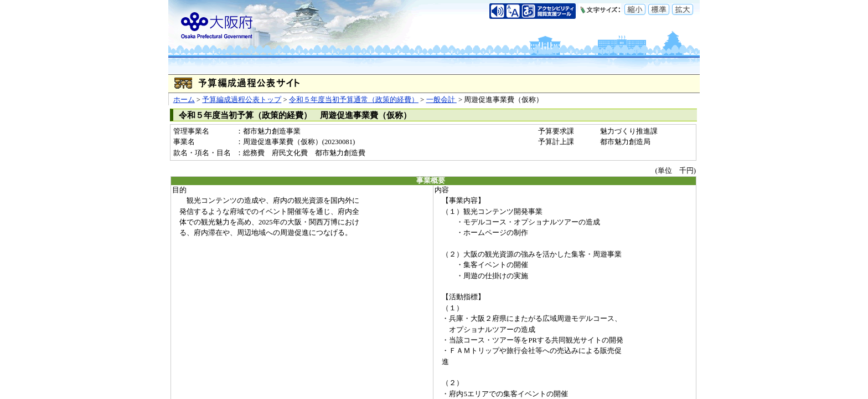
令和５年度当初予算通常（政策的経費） (354, 100)
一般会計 (441, 100)
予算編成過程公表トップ (242, 100)
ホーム (184, 100)
